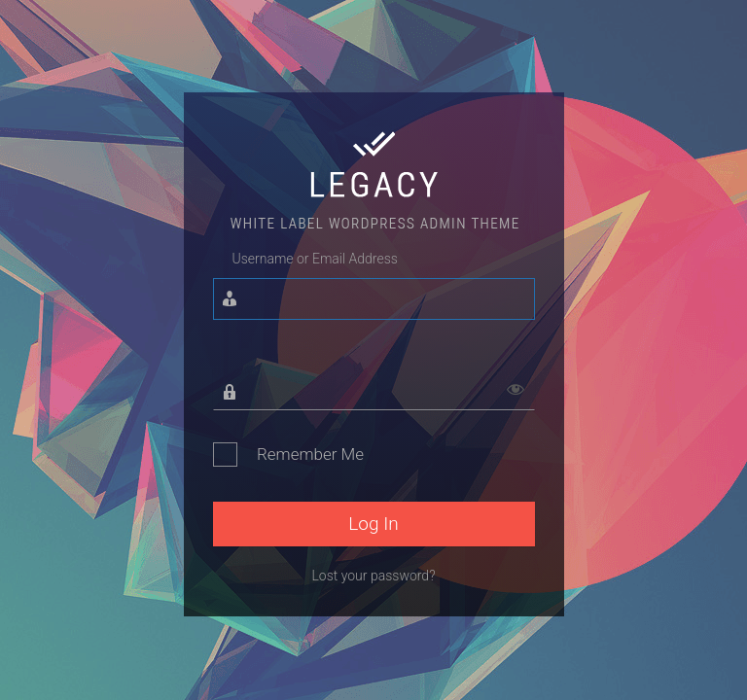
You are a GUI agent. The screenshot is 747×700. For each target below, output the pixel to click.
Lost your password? (373, 576)
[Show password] (516, 383)
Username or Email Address (315, 259)
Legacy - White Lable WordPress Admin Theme (374, 177)
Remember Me (310, 454)
